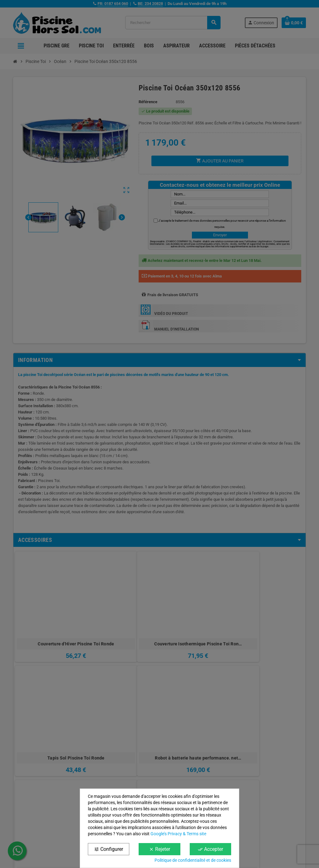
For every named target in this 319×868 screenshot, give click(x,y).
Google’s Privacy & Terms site (178, 834)
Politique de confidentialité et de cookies (193, 860)
